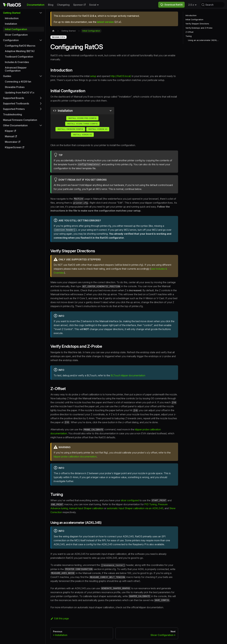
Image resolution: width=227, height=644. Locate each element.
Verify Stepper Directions (197, 24)
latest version (105, 22)
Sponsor (79, 5)
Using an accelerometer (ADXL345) (204, 40)
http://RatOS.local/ (121, 76)
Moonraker (13, 142)
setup (93, 76)
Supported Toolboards (16, 103)
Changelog (63, 5)
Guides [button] (7, 76)
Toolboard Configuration (19, 57)
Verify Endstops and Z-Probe (199, 28)
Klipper (10, 131)
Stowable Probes (15, 87)
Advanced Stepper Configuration (16, 69)
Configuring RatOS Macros (20, 46)
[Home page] (53, 31)
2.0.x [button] (191, 5)
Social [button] (93, 5)
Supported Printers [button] (14, 109)
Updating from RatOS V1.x (20, 93)
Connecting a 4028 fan (18, 82)
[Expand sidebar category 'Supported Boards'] (41, 98)
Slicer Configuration (16, 35)
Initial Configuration (16, 29)
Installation (11, 24)
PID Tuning (150, 504)
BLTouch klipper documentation (128, 375)
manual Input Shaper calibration (86, 508)
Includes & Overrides (17, 62)
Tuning (189, 36)
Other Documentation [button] (15, 125)
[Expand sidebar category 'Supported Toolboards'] (41, 103)
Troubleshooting (12, 114)
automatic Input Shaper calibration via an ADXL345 (135, 508)
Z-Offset (189, 32)
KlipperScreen (15, 147)
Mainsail (11, 136)
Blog (51, 5)
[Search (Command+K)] (212, 5)
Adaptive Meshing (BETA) (20, 51)
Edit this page (60, 618)
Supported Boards (14, 98)
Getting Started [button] (12, 13)
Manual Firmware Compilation (20, 120)
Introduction (12, 18)
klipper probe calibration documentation (75, 457)
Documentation (36, 5)
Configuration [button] (11, 40)
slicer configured (130, 500)
